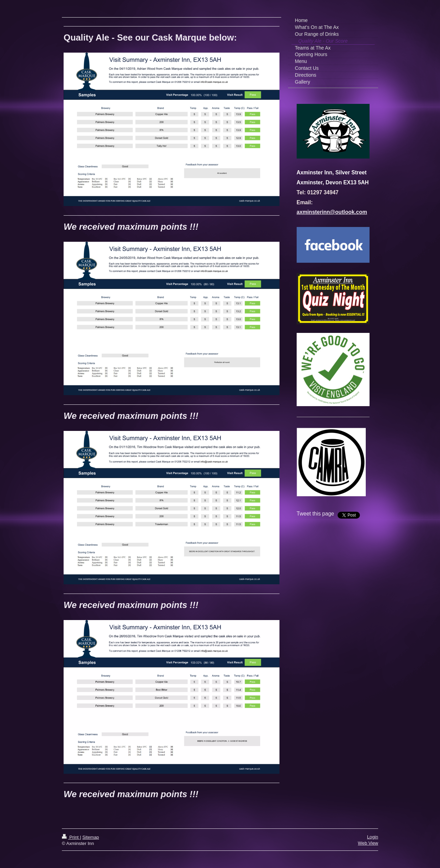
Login (373, 837)
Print (71, 837)
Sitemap (91, 837)
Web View (368, 843)
